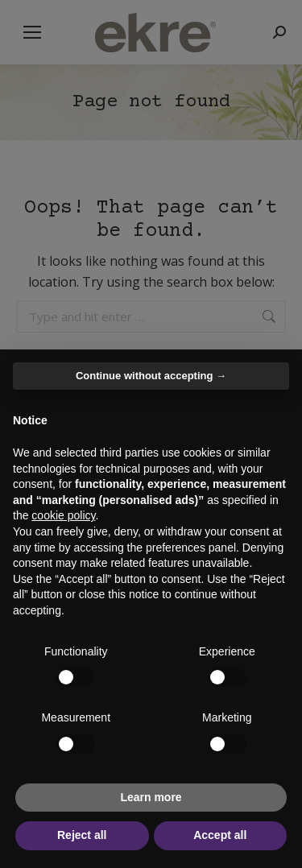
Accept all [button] (220, 835)
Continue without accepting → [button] (151, 376)
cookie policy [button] (63, 515)
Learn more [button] (151, 797)
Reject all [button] (82, 835)
